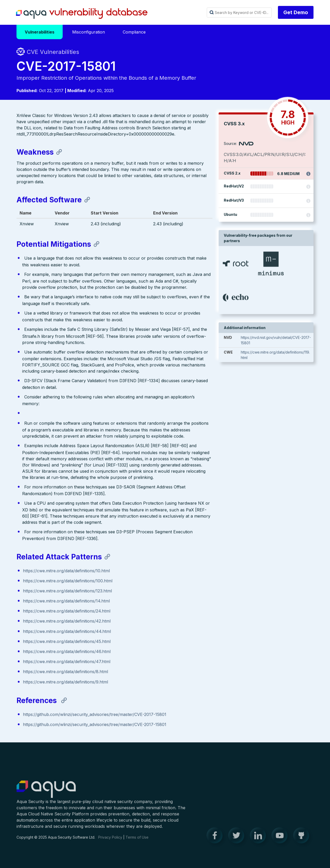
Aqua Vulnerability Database (82, 14)
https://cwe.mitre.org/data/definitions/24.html (67, 612)
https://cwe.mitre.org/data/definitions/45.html (67, 642)
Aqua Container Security (46, 793)
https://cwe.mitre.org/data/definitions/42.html (67, 622)
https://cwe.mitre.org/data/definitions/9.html (65, 683)
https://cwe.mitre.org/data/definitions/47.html (67, 662)
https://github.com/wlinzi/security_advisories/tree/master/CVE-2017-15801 (95, 715)
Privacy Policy (110, 841)
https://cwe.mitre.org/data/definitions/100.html (68, 581)
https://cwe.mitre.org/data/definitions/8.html (65, 672)
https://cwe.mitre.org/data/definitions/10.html (66, 571)
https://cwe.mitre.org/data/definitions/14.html (66, 602)
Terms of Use (137, 841)
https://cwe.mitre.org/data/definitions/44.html (67, 632)
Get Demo (296, 12)
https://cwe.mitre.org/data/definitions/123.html (67, 591)
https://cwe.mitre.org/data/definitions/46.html (67, 652)
